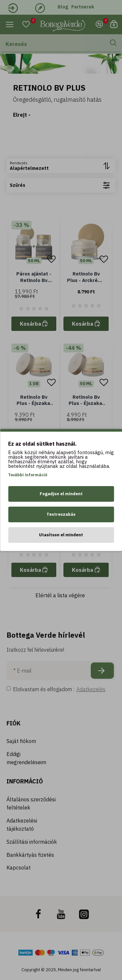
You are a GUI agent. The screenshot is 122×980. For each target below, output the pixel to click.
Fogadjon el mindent (61, 494)
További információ (28, 475)
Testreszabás (61, 514)
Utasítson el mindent (61, 535)
